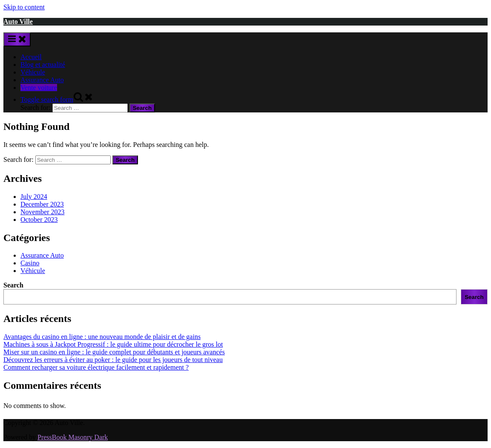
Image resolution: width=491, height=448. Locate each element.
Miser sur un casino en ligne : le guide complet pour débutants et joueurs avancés (114, 352)
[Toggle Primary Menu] (17, 39)
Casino (30, 263)
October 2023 (39, 220)
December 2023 (42, 204)
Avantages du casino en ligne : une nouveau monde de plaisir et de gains (102, 337)
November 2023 (43, 212)
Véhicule (33, 72)
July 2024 (34, 197)
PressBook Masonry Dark (73, 437)
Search (13, 285)
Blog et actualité (43, 65)
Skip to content (24, 7)
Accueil (31, 57)
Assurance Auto (42, 80)
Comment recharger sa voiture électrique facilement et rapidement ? (96, 367)
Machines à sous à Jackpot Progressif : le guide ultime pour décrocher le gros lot (113, 344)
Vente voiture (39, 88)
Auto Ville (18, 22)
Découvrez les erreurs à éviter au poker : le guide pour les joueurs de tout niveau (113, 360)
